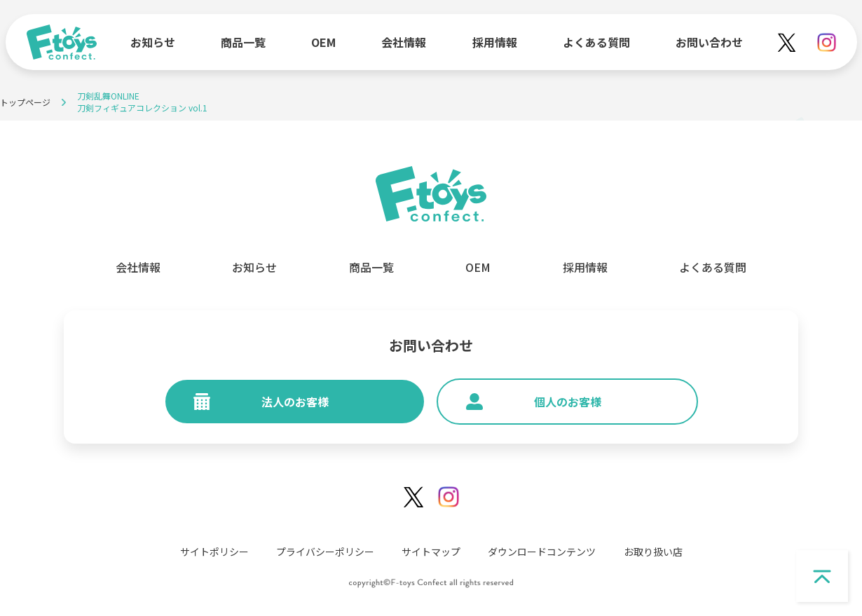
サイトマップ (431, 552)
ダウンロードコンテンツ (542, 552)
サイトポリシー (214, 552)
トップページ (25, 102)
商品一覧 (243, 42)
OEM (323, 42)
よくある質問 (596, 42)
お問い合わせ (709, 42)
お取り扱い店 (653, 552)
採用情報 (495, 42)
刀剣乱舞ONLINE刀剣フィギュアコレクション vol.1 (142, 102)
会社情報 (404, 42)
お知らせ (153, 42)
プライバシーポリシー (325, 552)
